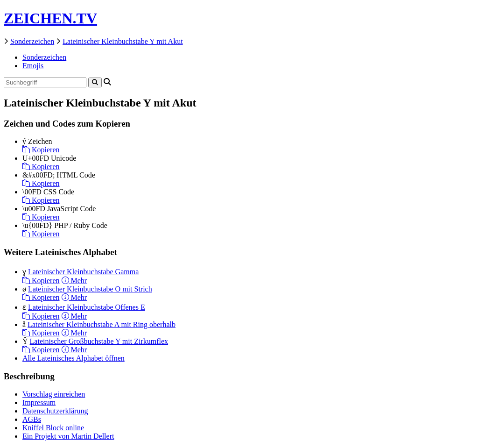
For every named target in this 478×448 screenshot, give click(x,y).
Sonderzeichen (32, 41)
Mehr (74, 281)
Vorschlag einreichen (54, 394)
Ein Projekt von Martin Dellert (68, 436)
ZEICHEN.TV (50, 18)
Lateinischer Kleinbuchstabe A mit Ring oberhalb (102, 324)
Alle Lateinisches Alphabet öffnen (74, 358)
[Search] (95, 82)
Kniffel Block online (53, 428)
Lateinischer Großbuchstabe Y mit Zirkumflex (99, 341)
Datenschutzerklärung (55, 411)
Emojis (33, 66)
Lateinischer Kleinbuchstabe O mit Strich (90, 289)
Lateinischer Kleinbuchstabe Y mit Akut (123, 41)
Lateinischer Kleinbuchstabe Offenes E (87, 307)
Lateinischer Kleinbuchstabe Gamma (83, 272)
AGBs (32, 419)
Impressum (39, 402)
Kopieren (41, 150)
